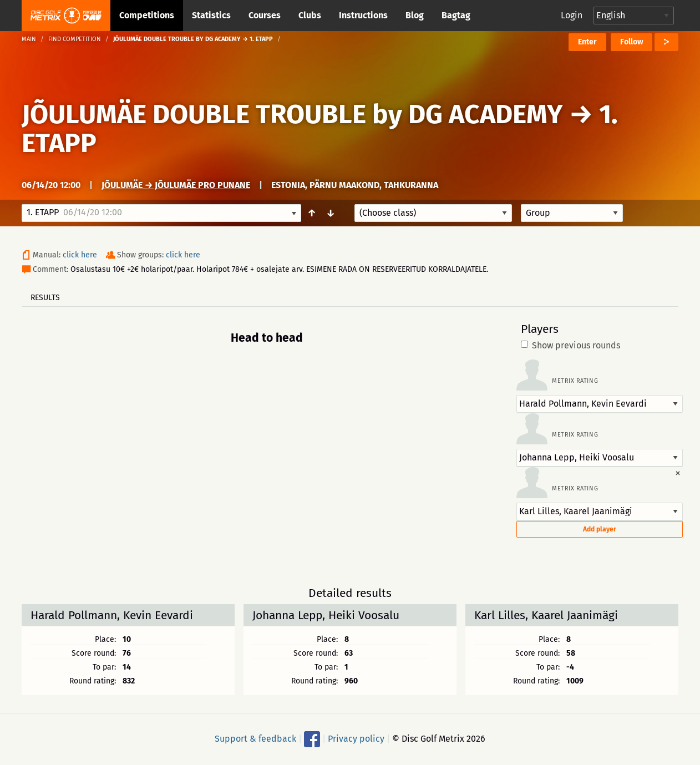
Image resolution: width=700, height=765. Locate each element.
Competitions (147, 15)
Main (29, 39)
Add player (600, 529)
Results (45, 298)
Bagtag (456, 15)
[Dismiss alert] (678, 473)
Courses (265, 15)
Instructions (363, 15)
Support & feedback (255, 739)
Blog (415, 15)
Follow (631, 42)
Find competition (75, 39)
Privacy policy (356, 739)
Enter (587, 42)
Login (572, 15)
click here (80, 255)
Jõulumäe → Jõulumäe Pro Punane (176, 185)
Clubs (310, 15)
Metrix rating (575, 381)
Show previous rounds (570, 346)
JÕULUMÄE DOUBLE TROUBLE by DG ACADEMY (292, 114)
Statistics (211, 15)
